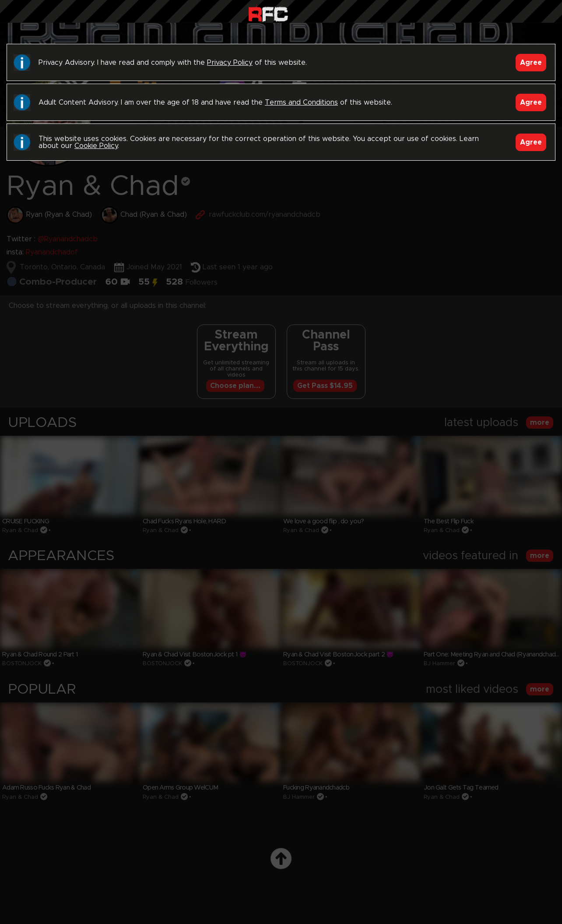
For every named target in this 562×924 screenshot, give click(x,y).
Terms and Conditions (301, 102)
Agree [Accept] (531, 63)
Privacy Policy (230, 63)
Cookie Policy (96, 146)
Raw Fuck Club (268, 13)
